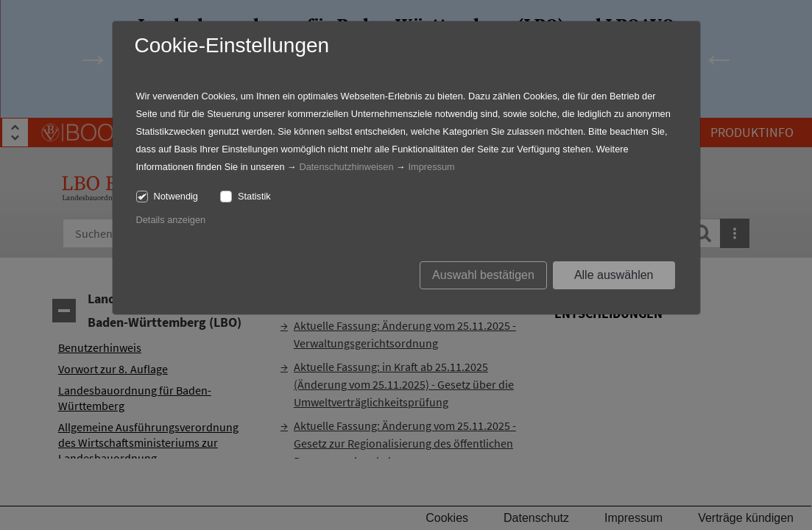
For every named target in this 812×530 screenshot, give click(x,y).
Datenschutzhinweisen (346, 167)
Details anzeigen (171, 220)
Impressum (431, 167)
